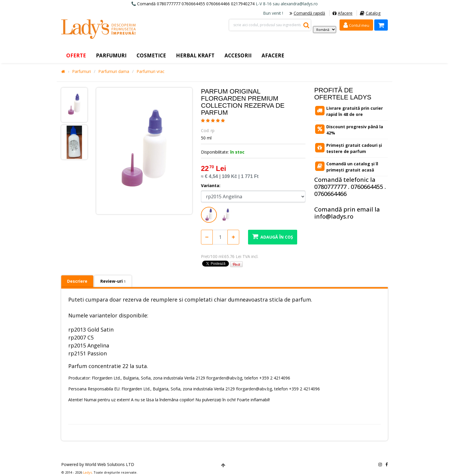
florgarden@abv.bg (224, 378)
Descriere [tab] (77, 281)
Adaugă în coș (273, 236)
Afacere (342, 13)
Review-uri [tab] (113, 281)
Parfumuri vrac (151, 71)
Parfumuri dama (114, 71)
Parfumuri (82, 71)
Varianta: (211, 185)
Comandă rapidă (307, 13)
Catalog (370, 13)
